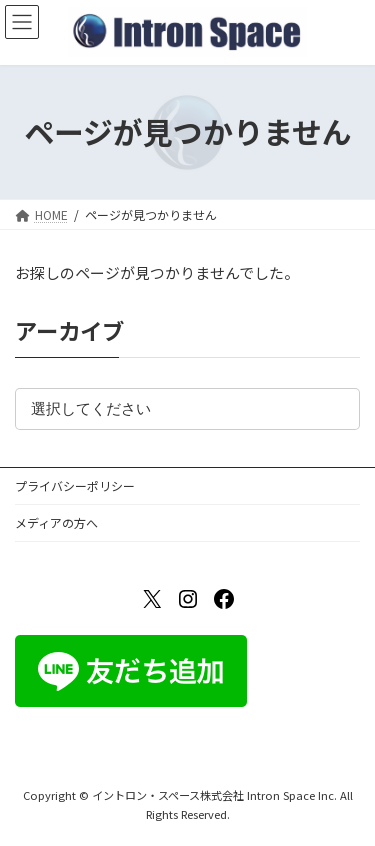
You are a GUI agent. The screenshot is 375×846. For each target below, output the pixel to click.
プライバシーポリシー (75, 485)
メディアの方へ (56, 522)
